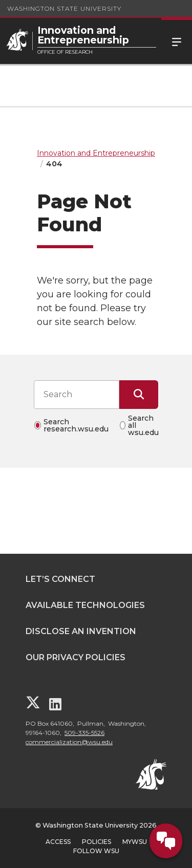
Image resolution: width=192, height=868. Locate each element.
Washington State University (64, 8)
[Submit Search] (139, 395)
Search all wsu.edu (143, 425)
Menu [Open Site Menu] (177, 41)
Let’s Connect (60, 579)
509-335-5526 (84, 733)
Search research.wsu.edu (76, 425)
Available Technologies (85, 605)
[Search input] (77, 395)
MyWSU (135, 842)
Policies (97, 842)
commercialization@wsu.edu (69, 742)
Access (58, 842)
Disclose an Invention (81, 631)
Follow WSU (96, 851)
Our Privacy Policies (76, 657)
